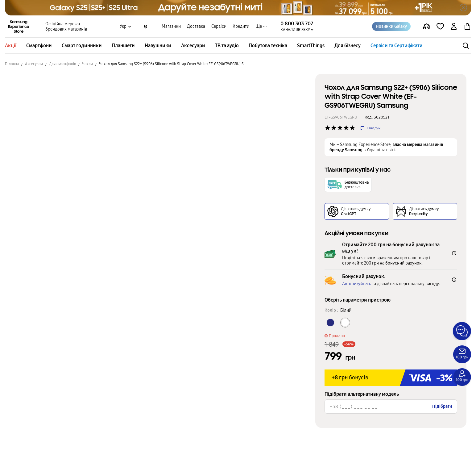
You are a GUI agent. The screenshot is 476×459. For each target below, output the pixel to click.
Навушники (158, 46)
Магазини (171, 26)
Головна (12, 64)
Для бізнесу (348, 46)
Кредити (241, 26)
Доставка (196, 26)
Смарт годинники (82, 46)
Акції (11, 46)
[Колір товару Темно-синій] (330, 323)
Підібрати (442, 406)
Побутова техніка (268, 46)
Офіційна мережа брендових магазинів (66, 27)
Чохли (87, 64)
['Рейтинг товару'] (328, 128)
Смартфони (39, 46)
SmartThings (311, 46)
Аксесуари (193, 46)
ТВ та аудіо (227, 46)
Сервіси (219, 26)
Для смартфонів (62, 64)
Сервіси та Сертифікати (397, 46)
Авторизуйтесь (357, 284)
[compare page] (427, 27)
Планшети (123, 46)
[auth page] (454, 27)
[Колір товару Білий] (345, 323)
